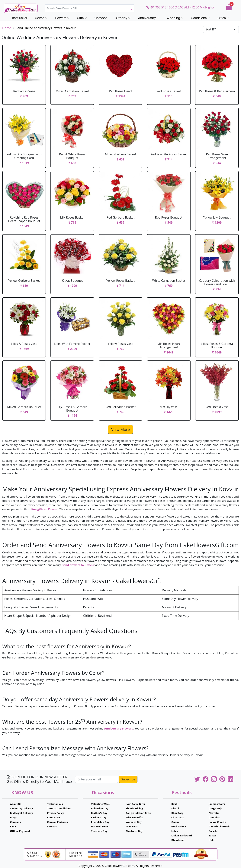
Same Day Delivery (22, 808)
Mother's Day (99, 813)
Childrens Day (134, 831)
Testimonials (55, 804)
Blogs (13, 817)
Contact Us (54, 817)
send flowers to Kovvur (78, 565)
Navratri (214, 813)
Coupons (15, 822)
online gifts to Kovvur (43, 509)
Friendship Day (100, 822)
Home (7, 28)
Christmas (178, 817)
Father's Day (99, 817)
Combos (101, 18)
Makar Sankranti (182, 835)
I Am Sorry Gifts (135, 804)
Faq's (13, 826)
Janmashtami (217, 804)
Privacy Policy (55, 813)
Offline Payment (20, 831)
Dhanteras (178, 840)
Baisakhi (214, 831)
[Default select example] (221, 29)
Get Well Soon (100, 826)
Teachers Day (99, 831)
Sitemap (52, 826)
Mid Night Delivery (22, 813)
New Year (132, 826)
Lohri (175, 831)
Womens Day (134, 822)
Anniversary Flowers (119, 728)
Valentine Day (100, 808)
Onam (175, 822)
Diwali (175, 808)
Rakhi (175, 804)
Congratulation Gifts (138, 813)
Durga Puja (215, 808)
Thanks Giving (134, 808)
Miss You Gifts (134, 817)
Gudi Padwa (179, 826)
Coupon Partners (57, 822)
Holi (211, 840)
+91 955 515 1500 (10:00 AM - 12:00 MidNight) (180, 7)
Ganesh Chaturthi (219, 826)
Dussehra (214, 817)
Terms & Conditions (59, 808)
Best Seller (20, 18)
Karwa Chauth (217, 822)
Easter (212, 835)
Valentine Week (101, 804)
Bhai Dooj (177, 813)
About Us (16, 804)
